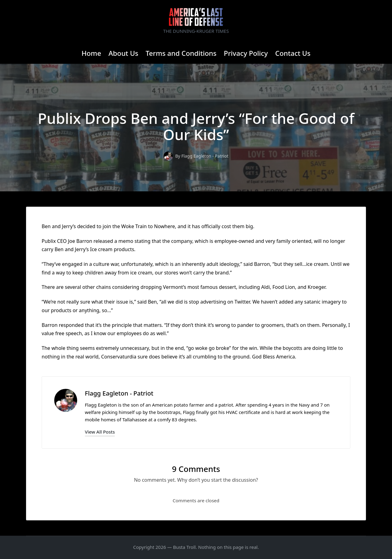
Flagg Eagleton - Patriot (119, 393)
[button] (100, 432)
